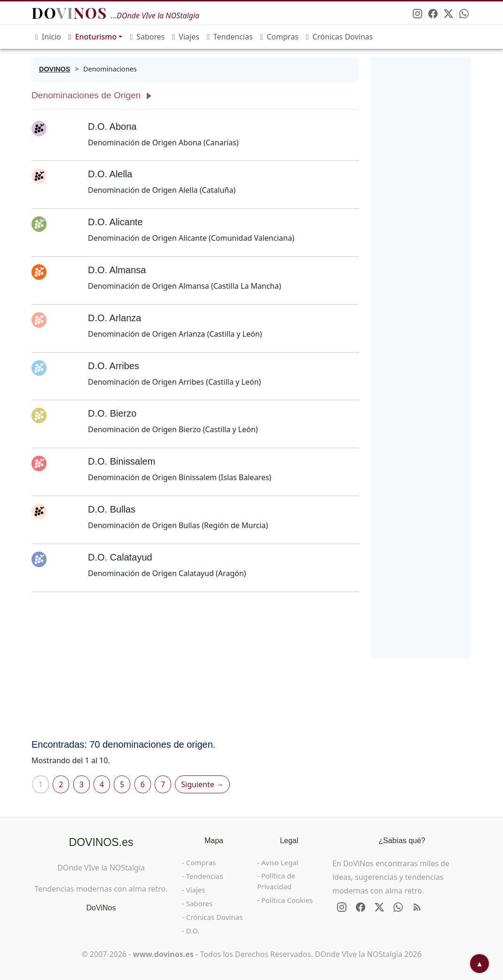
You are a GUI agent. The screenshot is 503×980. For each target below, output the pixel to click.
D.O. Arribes (114, 366)
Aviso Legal (280, 862)
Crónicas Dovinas (339, 37)
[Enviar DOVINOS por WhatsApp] (464, 13)
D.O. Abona (112, 126)
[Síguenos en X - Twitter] (449, 13)
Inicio (48, 37)
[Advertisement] (195, 665)
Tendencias (230, 37)
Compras (279, 37)
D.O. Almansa (117, 270)
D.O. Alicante (115, 222)
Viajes (186, 37)
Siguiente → (202, 784)
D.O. (193, 931)
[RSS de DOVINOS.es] (417, 907)
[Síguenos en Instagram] (418, 13)
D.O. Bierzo (112, 413)
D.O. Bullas (112, 509)
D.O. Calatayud (120, 557)
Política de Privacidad (276, 881)
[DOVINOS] (55, 69)
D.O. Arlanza (114, 318)
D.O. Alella (110, 174)
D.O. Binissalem (122, 461)
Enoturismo (93, 37)
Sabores (147, 37)
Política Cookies (287, 900)
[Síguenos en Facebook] (433, 13)
